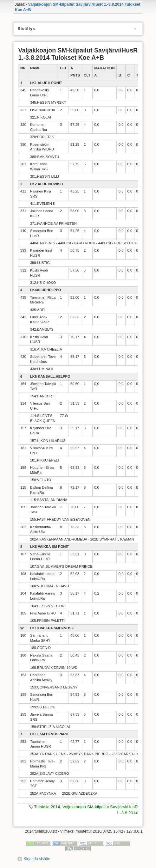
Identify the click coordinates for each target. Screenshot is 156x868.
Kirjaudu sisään (37, 859)
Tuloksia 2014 (47, 807)
